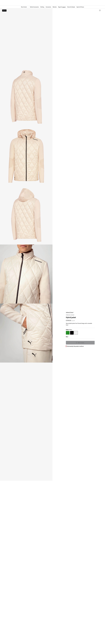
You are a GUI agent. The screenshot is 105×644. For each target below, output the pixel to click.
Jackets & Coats (70, 309)
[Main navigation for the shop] (52, 7)
